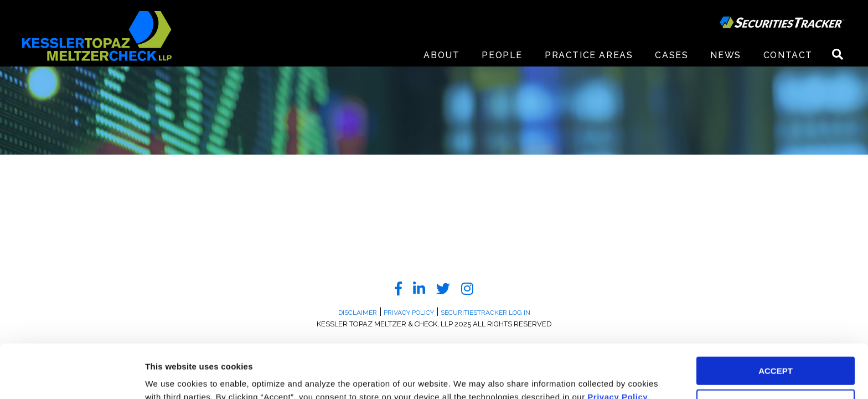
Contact (788, 55)
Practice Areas (589, 55)
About (441, 55)
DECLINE (776, 353)
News (725, 55)
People (502, 55)
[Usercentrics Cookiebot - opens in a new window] (72, 377)
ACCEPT (776, 321)
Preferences (169, 377)
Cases (671, 55)
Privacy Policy (618, 347)
